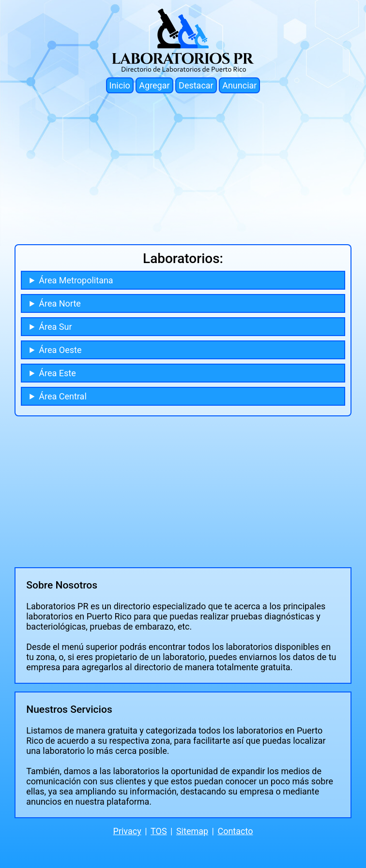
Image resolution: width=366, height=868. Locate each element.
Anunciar (239, 85)
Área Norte (60, 303)
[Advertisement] (183, 169)
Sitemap (192, 831)
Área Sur (55, 327)
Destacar (196, 85)
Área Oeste (60, 350)
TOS (159, 831)
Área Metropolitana (76, 280)
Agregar (154, 85)
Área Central (62, 396)
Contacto (235, 831)
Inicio (120, 85)
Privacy (127, 831)
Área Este (57, 373)
